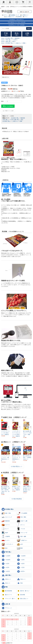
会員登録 (19, 17)
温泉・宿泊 (6, 513)
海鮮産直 (23, 118)
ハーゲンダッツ (7, 544)
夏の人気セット (23, 599)
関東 (21, 121)
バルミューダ (22, 533)
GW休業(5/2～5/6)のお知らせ (16, 20)
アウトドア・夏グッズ (8, 599)
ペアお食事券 (22, 513)
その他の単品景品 (17, 499)
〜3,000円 (21, 556)
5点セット (21, 579)
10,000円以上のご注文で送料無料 (16, 25)
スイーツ (6, 525)
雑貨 (20, 548)
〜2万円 (5, 564)
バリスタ (21, 529)
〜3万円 (21, 564)
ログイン (5, 15)
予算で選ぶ (5, 120)
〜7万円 (21, 568)
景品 (17, 34)
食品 (4, 548)
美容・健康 (21, 537)
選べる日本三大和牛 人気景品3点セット (27, 457)
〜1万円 (12, 120)
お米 (20, 544)
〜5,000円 (6, 560)
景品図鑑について (15, 15)
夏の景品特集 (7, 591)
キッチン (6, 540)
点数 (27, 34)
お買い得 (6, 604)
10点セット (6, 579)
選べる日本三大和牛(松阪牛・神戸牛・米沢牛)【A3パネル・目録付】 (5, 490)
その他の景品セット (17, 466)
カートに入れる (8, 106)
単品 (22, 120)
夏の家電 (21, 595)
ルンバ (5, 529)
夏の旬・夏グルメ (23, 591)
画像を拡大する (6, 77)
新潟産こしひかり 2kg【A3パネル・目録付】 (16, 488)
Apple (5, 533)
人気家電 (6, 537)
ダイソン (21, 525)
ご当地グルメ (15, 121)
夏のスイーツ (7, 595)
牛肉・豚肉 (21, 517)
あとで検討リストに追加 (8, 111)
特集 (5, 587)
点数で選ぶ (17, 120)
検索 (29, 28)
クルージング (7, 517)
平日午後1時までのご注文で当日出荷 (16, 22)
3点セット (6, 583)
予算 (6, 34)
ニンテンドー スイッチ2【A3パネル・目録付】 (5, 433)
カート (26, 17)
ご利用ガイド (25, 15)
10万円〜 (21, 571)
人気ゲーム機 (22, 521)
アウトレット (7, 608)
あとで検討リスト (10, 17)
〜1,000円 (6, 556)
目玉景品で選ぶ (15, 118)
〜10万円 (6, 571)
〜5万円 (5, 568)
